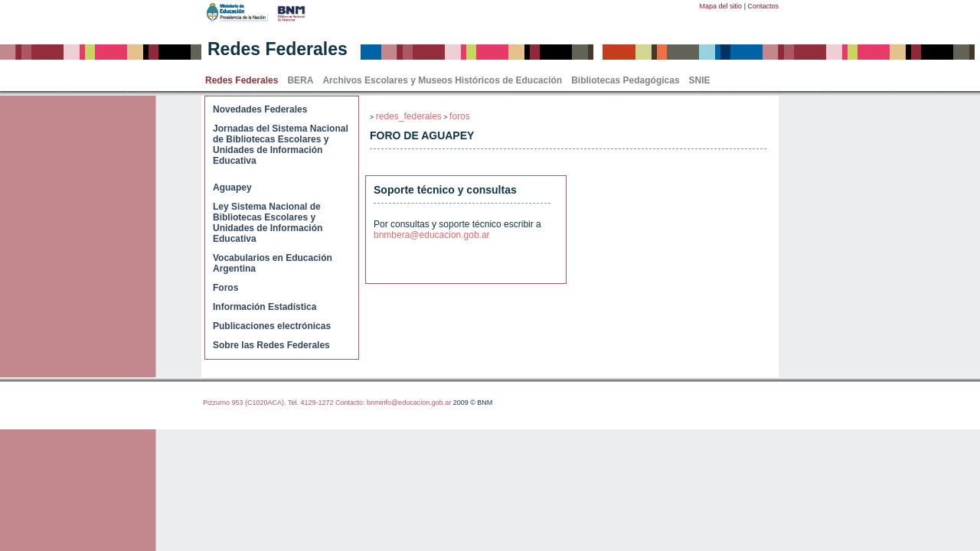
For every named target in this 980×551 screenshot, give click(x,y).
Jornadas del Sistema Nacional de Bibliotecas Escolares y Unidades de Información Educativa (281, 145)
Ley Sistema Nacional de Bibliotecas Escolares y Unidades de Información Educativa (268, 223)
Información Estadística (265, 307)
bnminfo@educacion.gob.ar (409, 403)
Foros (225, 288)
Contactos (763, 6)
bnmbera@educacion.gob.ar (432, 235)
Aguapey (232, 187)
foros (460, 116)
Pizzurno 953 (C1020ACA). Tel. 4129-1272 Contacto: (285, 403)
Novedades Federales (260, 109)
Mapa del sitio (721, 6)
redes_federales (409, 116)
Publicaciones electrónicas (272, 326)
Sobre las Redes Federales (271, 345)
